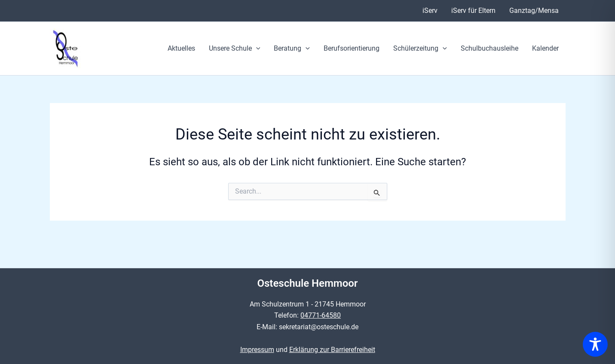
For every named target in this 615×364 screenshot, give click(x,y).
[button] (256, 49)
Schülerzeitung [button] (420, 49)
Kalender (545, 48)
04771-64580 (321, 315)
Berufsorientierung (352, 48)
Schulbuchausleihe (490, 48)
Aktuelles (181, 48)
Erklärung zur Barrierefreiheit (332, 350)
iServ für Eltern (473, 11)
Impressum (257, 350)
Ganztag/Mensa (534, 11)
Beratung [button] (292, 49)
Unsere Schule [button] (235, 49)
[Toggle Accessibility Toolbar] (595, 344)
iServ (430, 11)
